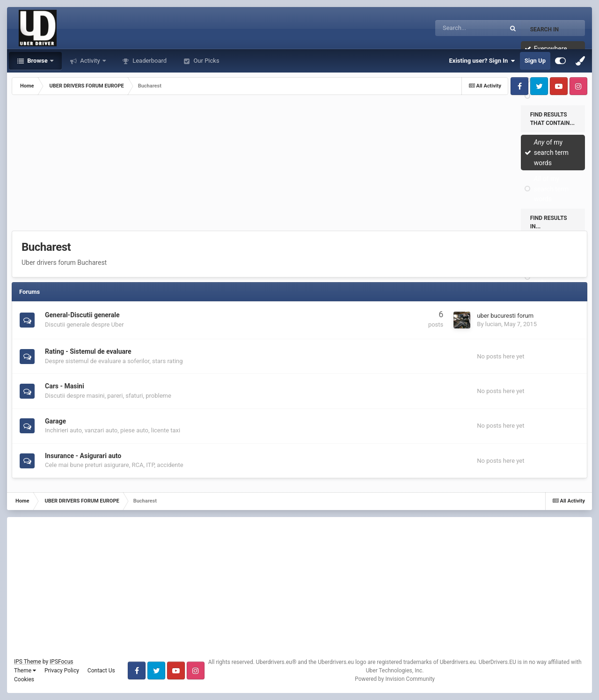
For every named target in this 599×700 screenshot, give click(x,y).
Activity (90, 61)
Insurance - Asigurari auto (83, 456)
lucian (493, 324)
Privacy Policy (62, 671)
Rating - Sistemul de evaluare (88, 351)
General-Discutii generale (82, 315)
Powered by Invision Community (395, 679)
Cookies (24, 679)
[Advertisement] (299, 165)
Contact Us (101, 671)
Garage (55, 421)
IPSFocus (61, 662)
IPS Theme (28, 662)
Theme (25, 671)
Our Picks (205, 61)
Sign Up (535, 61)
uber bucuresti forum (505, 316)
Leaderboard (149, 61)
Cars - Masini (65, 386)
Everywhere (551, 49)
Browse (37, 61)
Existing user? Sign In (482, 61)
